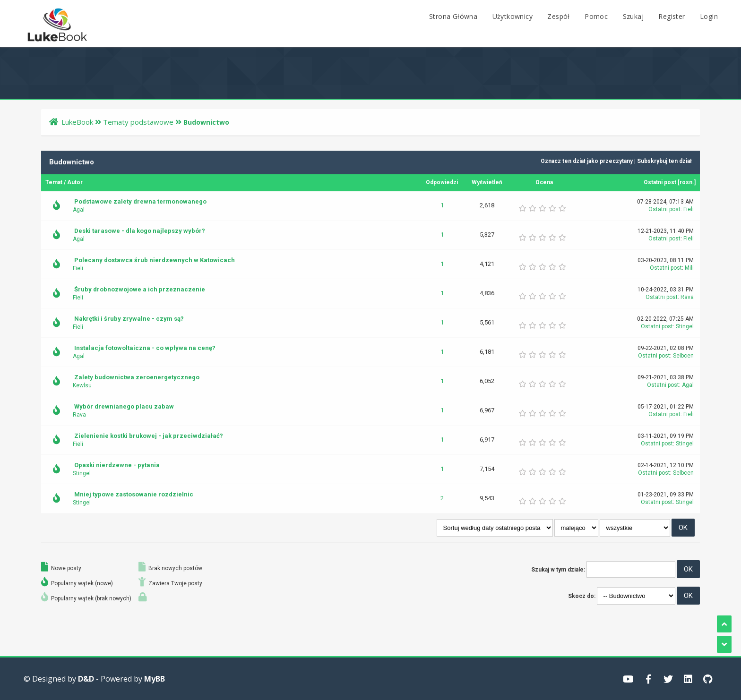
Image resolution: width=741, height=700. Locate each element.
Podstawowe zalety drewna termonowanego (140, 201)
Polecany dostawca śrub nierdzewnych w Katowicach (155, 260)
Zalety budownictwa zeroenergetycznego (137, 377)
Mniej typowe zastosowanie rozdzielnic (134, 494)
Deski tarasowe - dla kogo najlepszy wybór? (140, 231)
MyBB (155, 679)
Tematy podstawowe (138, 122)
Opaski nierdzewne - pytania (117, 465)
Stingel (685, 326)
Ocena (544, 182)
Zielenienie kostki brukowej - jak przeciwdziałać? (149, 436)
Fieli (689, 209)
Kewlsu (82, 385)
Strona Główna (453, 16)
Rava (687, 297)
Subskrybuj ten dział (664, 161)
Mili (689, 268)
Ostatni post (660, 182)
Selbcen (683, 356)
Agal (79, 210)
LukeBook (77, 122)
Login (709, 16)
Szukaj (633, 16)
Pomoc (596, 16)
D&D (86, 679)
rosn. (687, 182)
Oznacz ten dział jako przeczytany (587, 161)
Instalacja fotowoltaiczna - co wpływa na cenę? (145, 348)
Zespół (558, 16)
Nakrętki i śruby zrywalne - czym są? (129, 319)
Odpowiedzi (442, 182)
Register (672, 16)
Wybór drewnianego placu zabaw (124, 406)
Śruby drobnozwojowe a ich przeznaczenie (140, 289)
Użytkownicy (513, 16)
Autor (75, 182)
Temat (54, 182)
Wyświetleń (487, 182)
